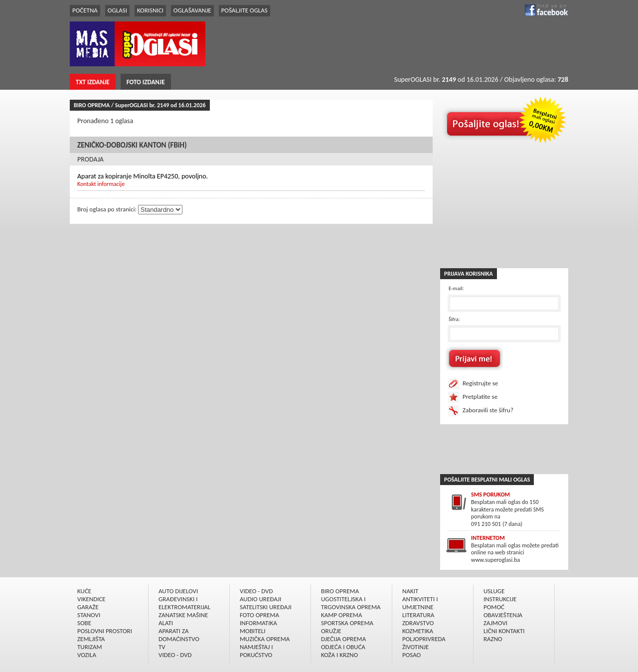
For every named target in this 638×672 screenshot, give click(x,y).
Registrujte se (480, 383)
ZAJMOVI (495, 623)
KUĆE (84, 591)
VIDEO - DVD (175, 655)
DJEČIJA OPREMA (343, 639)
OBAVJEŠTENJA (503, 615)
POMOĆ (494, 607)
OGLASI (117, 10)
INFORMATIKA (258, 623)
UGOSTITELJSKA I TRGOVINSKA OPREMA (351, 603)
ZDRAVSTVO (418, 623)
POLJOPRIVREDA (424, 639)
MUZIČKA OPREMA (265, 639)
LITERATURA (418, 615)
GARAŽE (88, 607)
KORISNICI (150, 10)
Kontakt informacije (101, 184)
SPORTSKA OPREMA (347, 623)
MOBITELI (253, 631)
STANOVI (89, 615)
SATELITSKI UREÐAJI (266, 607)
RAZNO (493, 639)
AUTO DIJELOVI (178, 591)
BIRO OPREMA (340, 591)
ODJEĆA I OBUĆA (343, 647)
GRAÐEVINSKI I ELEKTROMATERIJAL (184, 603)
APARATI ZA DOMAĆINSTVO (179, 635)
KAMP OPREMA (341, 615)
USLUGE (494, 591)
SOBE (84, 623)
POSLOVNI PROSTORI (105, 631)
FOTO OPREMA (259, 615)
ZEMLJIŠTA (91, 639)
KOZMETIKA (418, 631)
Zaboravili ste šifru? (488, 410)
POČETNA (85, 10)
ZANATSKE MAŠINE (183, 615)
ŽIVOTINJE (415, 647)
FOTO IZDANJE (146, 82)
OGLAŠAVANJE (192, 10)
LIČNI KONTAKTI (504, 631)
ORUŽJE (331, 631)
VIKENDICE (91, 599)
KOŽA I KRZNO (339, 655)
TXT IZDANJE (93, 82)
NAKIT (410, 591)
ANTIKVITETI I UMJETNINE (420, 603)
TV (162, 647)
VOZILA (87, 655)
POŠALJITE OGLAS (244, 10)
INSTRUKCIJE (500, 599)
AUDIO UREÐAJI (260, 599)
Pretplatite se (480, 397)
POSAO (411, 655)
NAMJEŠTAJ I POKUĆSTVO (256, 651)
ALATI (166, 623)
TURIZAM (90, 647)
